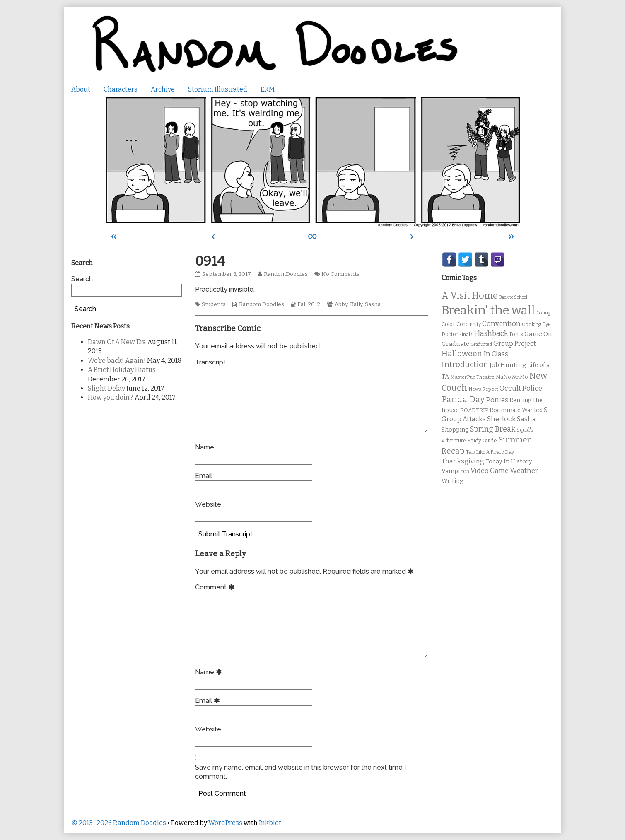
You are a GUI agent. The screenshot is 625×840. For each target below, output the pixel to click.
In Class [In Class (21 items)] (496, 354)
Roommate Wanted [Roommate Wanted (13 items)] (516, 410)
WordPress (225, 823)
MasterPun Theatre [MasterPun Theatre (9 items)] (472, 377)
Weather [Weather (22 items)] (524, 471)
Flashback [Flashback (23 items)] (491, 334)
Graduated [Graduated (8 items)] (481, 344)
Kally (356, 304)
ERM (268, 89)
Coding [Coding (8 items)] (543, 313)
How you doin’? (111, 397)
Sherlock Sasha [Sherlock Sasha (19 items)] (512, 419)
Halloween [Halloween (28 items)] (462, 354)
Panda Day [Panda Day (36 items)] (463, 399)
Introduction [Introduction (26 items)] (465, 364)
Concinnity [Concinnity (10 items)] (469, 324)
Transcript (210, 362)
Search (82, 279)
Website (208, 504)
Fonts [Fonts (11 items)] (516, 334)
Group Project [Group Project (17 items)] (515, 344)
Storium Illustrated (218, 89)
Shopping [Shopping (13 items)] (455, 430)
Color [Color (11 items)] (448, 324)
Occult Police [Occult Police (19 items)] (521, 388)
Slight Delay (106, 388)
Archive (163, 89)
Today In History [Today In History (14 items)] (509, 462)
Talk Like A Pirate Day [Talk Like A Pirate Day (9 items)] (490, 452)
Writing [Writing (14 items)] (452, 481)
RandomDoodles (286, 274)
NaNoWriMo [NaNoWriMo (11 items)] (512, 377)
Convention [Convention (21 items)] (501, 324)
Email (204, 476)
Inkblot (270, 823)
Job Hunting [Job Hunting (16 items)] (508, 365)
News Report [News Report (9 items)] (483, 389)
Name (205, 447)
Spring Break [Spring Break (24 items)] (492, 429)
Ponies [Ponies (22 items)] (497, 400)
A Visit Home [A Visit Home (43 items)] (470, 296)
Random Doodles (262, 304)
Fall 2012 (309, 304)
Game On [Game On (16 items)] (538, 334)
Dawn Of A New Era (117, 342)
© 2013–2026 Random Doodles (119, 823)
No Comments (340, 274)
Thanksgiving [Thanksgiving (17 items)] (463, 461)
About (81, 89)
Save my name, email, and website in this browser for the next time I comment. (300, 772)
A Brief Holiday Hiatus (122, 370)
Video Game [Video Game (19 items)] (490, 471)
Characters (121, 89)
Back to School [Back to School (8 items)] (513, 297)
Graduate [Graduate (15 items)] (455, 344)
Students (214, 304)
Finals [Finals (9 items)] (466, 334)
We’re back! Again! (117, 361)
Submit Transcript (226, 534)
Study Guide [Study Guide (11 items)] (482, 441)
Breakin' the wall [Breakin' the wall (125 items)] (488, 310)
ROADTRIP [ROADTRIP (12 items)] (474, 410)
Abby (341, 304)
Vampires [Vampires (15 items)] (455, 471)
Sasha (373, 304)
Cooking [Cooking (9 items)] (531, 324)
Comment (216, 587)
